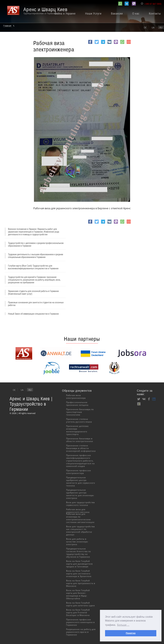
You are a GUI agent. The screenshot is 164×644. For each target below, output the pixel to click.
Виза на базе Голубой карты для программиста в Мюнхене (81, 583)
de (145, 27)
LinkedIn (154, 399)
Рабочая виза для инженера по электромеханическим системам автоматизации (80, 518)
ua (153, 27)
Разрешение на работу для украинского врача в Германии (81, 632)
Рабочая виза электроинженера (76, 397)
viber (116, 44)
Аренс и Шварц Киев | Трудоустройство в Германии (31, 404)
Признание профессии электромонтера (79, 472)
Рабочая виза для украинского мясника (78, 511)
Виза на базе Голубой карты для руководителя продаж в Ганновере (79, 564)
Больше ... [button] (123, 625)
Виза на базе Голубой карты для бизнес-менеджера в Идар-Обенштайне (78, 594)
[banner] (39, 12)
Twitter (97, 44)
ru (161, 27)
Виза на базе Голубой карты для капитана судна (80, 604)
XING (139, 404)
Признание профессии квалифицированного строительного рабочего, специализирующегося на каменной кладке (80, 461)
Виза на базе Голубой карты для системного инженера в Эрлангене (79, 574)
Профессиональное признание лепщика (77, 404)
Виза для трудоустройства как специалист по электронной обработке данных (80, 531)
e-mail (129, 44)
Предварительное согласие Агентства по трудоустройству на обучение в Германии (78, 553)
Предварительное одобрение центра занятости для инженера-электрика (80, 494)
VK (109, 44)
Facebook (90, 44)
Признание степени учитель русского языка (79, 420)
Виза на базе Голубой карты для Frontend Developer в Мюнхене (78, 612)
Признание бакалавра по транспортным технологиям (80, 412)
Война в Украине (65, 14)
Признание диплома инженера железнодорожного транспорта (77, 430)
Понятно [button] (131, 633)
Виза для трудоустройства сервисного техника (80, 504)
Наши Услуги (93, 14)
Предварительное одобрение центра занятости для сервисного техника (81, 482)
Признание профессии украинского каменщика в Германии (80, 622)
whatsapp (122, 44)
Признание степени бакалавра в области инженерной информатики (81, 448)
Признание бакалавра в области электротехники (80, 440)
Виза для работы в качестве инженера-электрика (77, 542)
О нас (136, 14)
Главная (7, 26)
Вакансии (117, 14)
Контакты (155, 14)
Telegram (103, 44)
